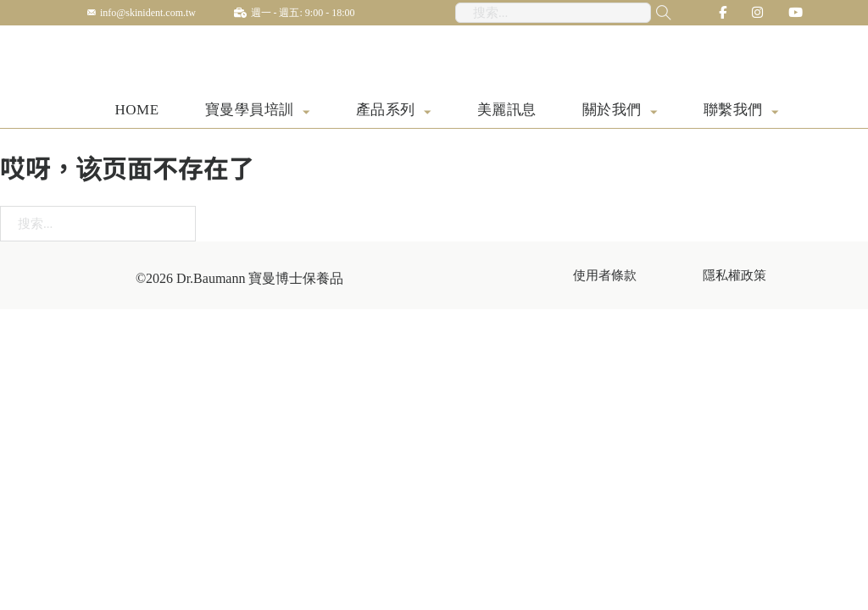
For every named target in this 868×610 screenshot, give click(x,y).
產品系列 (386, 112)
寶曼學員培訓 (250, 112)
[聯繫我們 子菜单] (775, 113)
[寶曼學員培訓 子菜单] (306, 113)
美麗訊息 (507, 112)
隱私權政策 (734, 277)
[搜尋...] (652, 13)
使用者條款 (605, 277)
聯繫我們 (733, 112)
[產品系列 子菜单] (428, 113)
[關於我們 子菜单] (654, 113)
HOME (137, 112)
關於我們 (612, 112)
